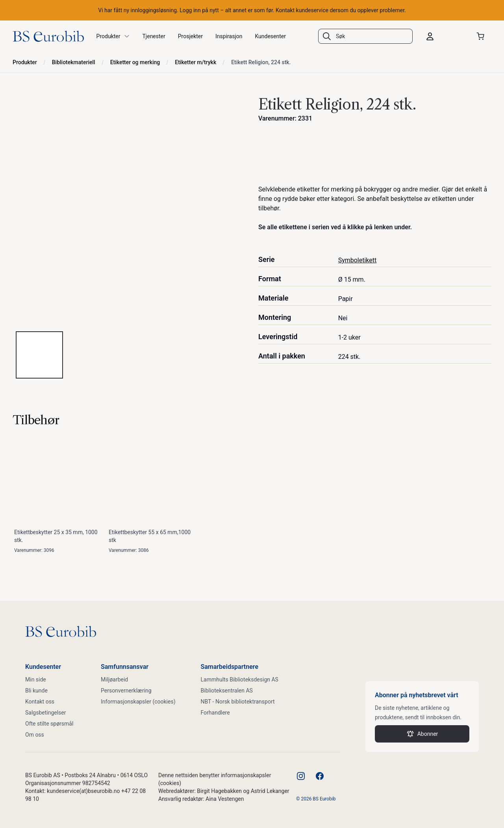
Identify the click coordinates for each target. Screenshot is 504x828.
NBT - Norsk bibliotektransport (238, 702)
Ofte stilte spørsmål (49, 724)
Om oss (35, 735)
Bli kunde (36, 691)
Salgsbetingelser (46, 713)
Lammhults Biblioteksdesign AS (240, 679)
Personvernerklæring (126, 691)
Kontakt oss (40, 702)
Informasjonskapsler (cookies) (138, 702)
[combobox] (365, 36)
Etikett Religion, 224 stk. (261, 62)
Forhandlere (215, 713)
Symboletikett (358, 260)
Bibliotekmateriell (74, 62)
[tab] (39, 355)
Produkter (25, 62)
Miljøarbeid (114, 679)
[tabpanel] (129, 208)
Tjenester (154, 36)
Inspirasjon (229, 36)
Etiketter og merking (135, 62)
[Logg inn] (444, 36)
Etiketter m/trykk (195, 62)
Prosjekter (190, 36)
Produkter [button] (113, 36)
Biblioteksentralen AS (227, 691)
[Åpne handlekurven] (482, 36)
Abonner (422, 734)
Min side (36, 679)
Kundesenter (270, 36)
